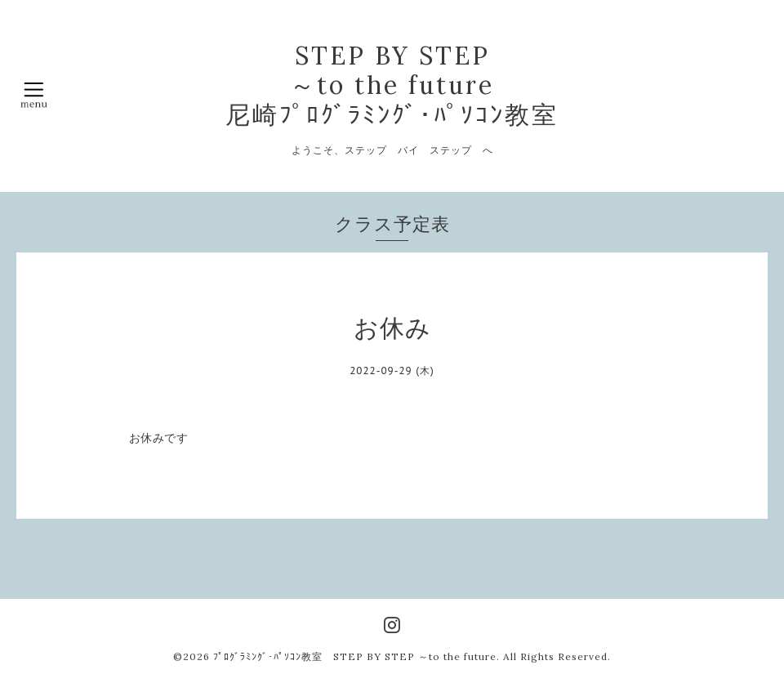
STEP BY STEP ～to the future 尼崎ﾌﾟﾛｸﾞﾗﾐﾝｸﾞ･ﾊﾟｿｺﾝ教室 (392, 85)
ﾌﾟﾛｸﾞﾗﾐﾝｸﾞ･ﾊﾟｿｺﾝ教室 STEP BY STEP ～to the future (355, 656)
